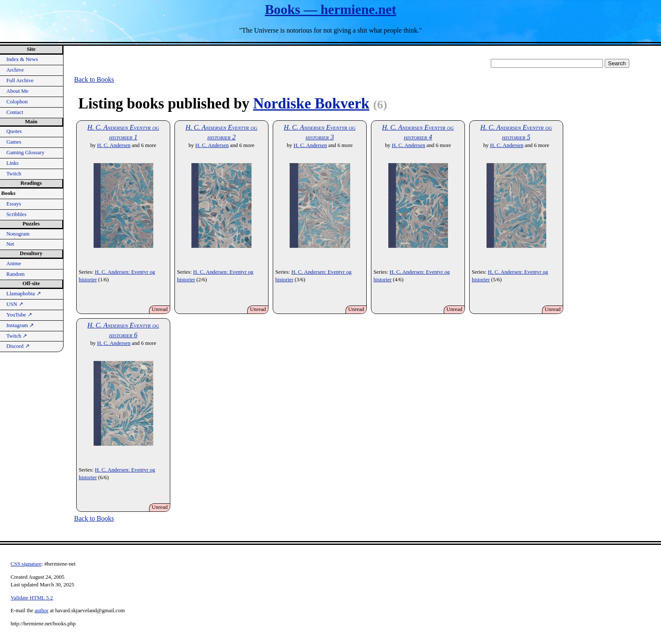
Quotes (14, 131)
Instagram (20, 325)
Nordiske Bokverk (311, 104)
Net (10, 244)
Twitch (14, 174)
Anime (14, 264)
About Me (17, 91)
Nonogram (18, 234)
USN (15, 304)
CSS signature (26, 564)
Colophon (17, 102)
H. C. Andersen (114, 145)
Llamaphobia (24, 294)
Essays (14, 204)
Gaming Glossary (25, 153)
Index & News (22, 59)
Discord (18, 346)
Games (14, 142)
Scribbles (17, 214)
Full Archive (20, 80)
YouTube (19, 315)
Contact (15, 112)
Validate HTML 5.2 (32, 598)
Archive (15, 70)
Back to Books (94, 79)
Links (12, 163)
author (42, 611)
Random (15, 274)
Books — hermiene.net (330, 9)
